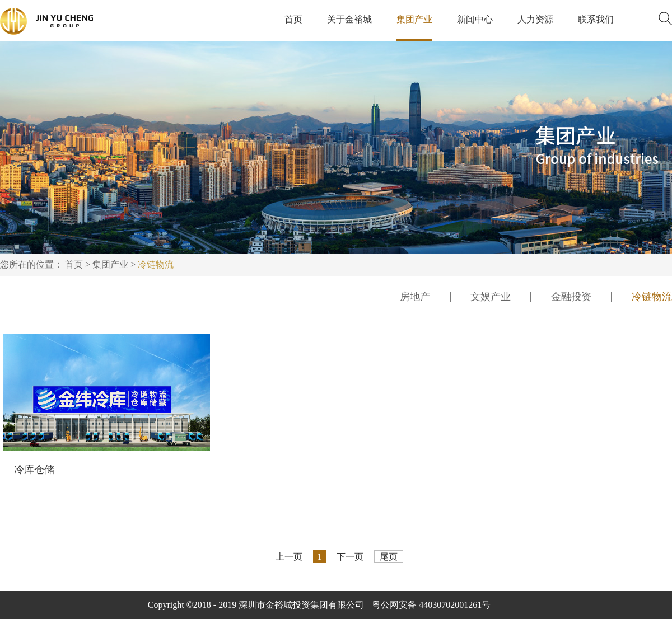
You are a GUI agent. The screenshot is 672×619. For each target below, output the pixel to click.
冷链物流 (156, 264)
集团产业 (110, 264)
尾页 (389, 557)
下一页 (350, 557)
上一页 (289, 557)
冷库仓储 (34, 470)
